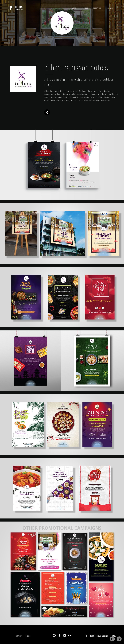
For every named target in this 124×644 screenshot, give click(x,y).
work (74, 8)
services (84, 8)
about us (97, 8)
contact (109, 8)
